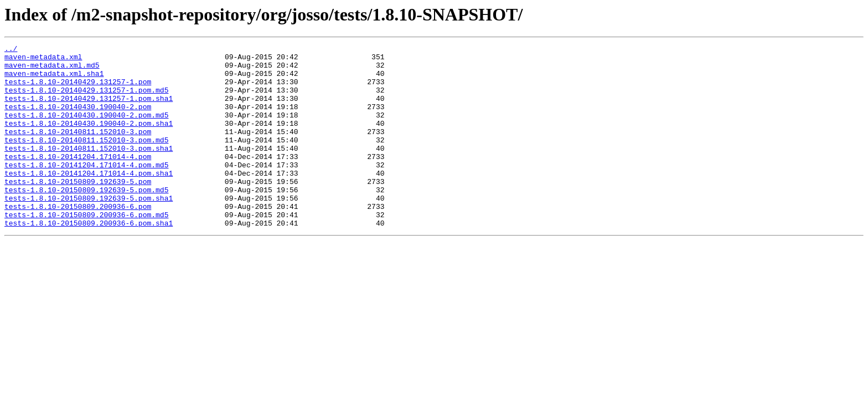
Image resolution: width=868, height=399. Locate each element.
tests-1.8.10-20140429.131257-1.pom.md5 (86, 100)
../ (11, 50)
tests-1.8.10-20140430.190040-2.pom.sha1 (89, 140)
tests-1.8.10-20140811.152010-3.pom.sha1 (89, 170)
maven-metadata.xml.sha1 (54, 80)
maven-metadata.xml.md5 (52, 70)
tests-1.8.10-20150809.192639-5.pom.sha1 (89, 229)
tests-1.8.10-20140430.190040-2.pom (78, 120)
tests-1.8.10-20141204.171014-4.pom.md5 (86, 190)
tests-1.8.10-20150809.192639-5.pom (78, 209)
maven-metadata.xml (43, 60)
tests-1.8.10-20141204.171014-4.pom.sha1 (89, 199)
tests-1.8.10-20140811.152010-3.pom (78, 150)
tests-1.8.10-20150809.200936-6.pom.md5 (86, 249)
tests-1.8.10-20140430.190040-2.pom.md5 (86, 130)
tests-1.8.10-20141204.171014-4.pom (78, 180)
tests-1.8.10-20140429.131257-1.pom (78, 90)
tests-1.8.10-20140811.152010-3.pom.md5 (86, 160)
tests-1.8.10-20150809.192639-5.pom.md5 (86, 219)
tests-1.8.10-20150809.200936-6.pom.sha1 (89, 259)
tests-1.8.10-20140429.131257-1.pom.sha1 (89, 110)
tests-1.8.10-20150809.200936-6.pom (78, 239)
